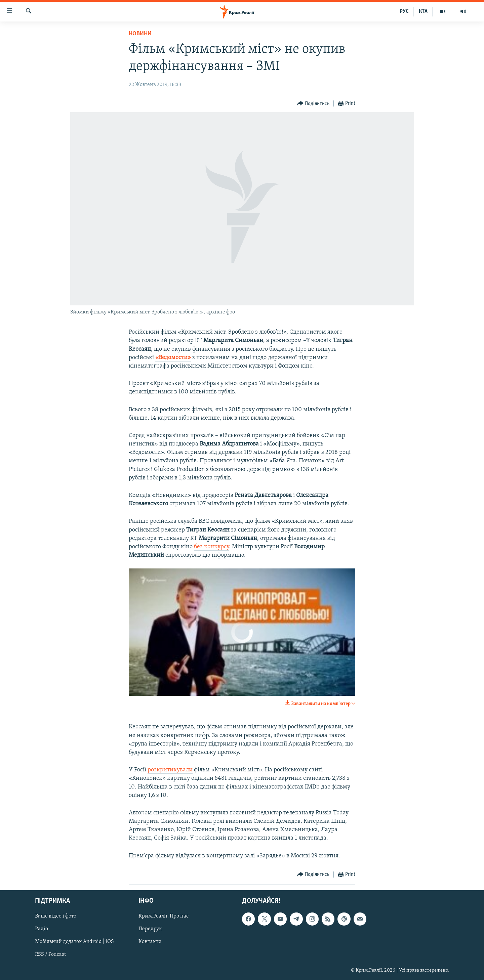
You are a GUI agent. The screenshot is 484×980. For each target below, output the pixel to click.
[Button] (313, 104)
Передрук (150, 929)
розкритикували (170, 770)
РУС (404, 11)
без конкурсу (211, 547)
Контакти (150, 942)
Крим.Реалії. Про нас (164, 916)
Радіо (42, 929)
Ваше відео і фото (56, 916)
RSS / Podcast (50, 954)
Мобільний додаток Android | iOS (74, 942)
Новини (140, 34)
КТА (423, 11)
